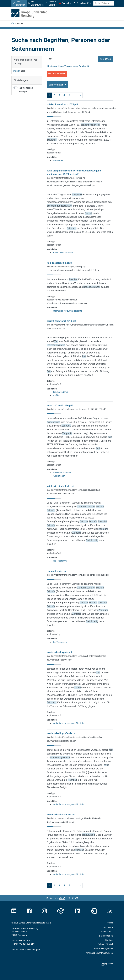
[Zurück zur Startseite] (13, 24)
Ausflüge (57, 395)
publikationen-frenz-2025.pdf (62, 104)
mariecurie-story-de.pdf (59, 652)
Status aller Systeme (103, 949)
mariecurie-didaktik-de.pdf (61, 815)
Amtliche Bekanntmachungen (99, 953)
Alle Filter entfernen (57, 74)
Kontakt (109, 940)
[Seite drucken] (47, 898)
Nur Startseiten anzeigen (26, 90)
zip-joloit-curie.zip (56, 571)
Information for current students (67, 311)
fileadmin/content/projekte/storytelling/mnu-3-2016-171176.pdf (76, 409)
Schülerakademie (60, 392)
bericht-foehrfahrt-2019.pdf (61, 321)
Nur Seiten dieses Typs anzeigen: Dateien (68, 66)
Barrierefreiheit (106, 936)
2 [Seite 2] (54, 95)
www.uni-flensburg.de (30, 950)
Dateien (17, 71)
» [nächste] (80, 95)
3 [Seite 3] (59, 95)
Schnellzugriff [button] (81, 3)
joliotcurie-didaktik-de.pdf (60, 486)
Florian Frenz (58, 160)
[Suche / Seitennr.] (104, 3)
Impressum (108, 927)
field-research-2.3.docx (59, 263)
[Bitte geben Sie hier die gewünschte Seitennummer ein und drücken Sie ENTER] (62, 898)
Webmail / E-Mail (105, 944)
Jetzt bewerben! (19, 3)
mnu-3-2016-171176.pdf (60, 406)
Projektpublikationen (62, 473)
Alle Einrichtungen (36, 3)
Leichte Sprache (51, 3)
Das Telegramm (60, 561)
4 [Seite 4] (64, 95)
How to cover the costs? (63, 253)
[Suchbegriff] (72, 59)
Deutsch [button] (64, 3)
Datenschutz (107, 931)
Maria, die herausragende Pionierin (68, 723)
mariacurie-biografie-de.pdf (61, 733)
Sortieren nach (56, 85)
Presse (110, 923)
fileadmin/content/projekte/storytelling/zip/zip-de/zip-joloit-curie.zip (78, 575)
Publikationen (59, 476)
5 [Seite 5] (69, 95)
